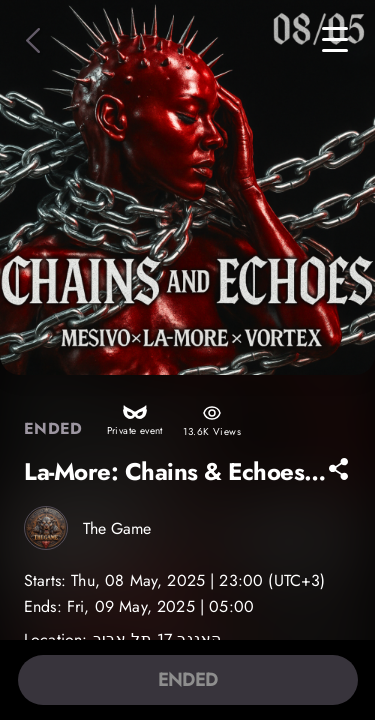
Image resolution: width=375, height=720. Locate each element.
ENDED (188, 680)
